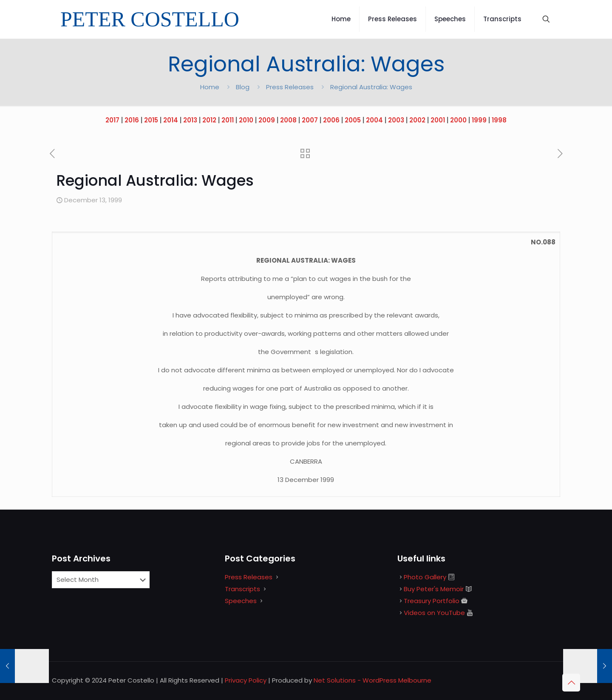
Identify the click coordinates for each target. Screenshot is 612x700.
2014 (171, 120)
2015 (151, 120)
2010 (246, 120)
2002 (417, 120)
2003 (396, 120)
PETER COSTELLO (150, 19)
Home (210, 87)
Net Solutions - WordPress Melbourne (373, 680)
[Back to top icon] (571, 683)
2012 (209, 120)
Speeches (241, 601)
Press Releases (290, 87)
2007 (310, 120)
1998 (499, 120)
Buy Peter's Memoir (434, 589)
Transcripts (242, 589)
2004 (374, 120)
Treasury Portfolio (432, 601)
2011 (228, 120)
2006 (331, 120)
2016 (132, 120)
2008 (288, 120)
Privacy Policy (246, 680)
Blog (243, 87)
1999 (479, 120)
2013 (190, 120)
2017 (112, 120)
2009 (267, 120)
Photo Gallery (425, 577)
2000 (458, 120)
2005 (353, 120)
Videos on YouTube (434, 613)
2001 (438, 120)
